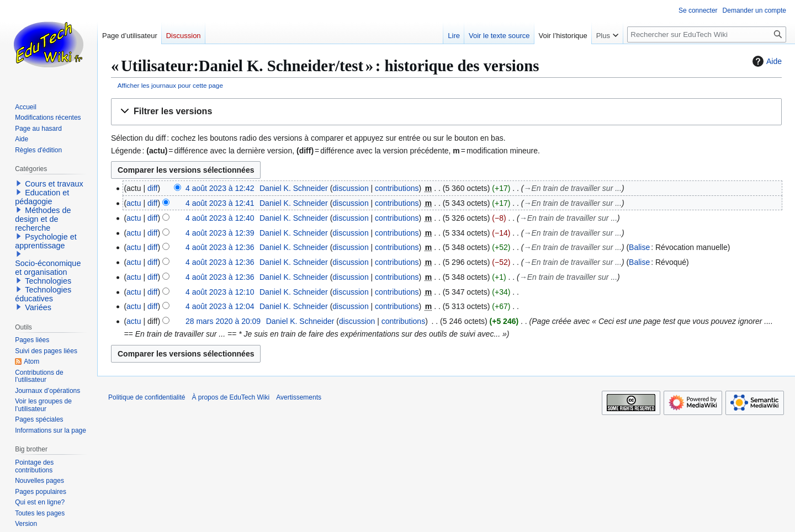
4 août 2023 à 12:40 (220, 218)
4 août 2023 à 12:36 (220, 247)
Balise (639, 247)
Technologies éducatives (43, 294)
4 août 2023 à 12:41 (220, 203)
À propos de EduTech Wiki (230, 397)
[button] (446, 112)
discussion (350, 188)
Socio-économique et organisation (48, 268)
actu (134, 203)
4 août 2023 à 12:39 (220, 233)
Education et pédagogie (42, 197)
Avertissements (299, 397)
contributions (397, 188)
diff (152, 188)
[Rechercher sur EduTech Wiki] (707, 34)
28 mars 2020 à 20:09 (223, 321)
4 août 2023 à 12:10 (220, 292)
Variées (38, 307)
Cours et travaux (54, 184)
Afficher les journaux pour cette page (170, 85)
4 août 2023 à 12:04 (220, 306)
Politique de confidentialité (147, 397)
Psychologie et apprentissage (46, 241)
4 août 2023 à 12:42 (220, 188)
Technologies (48, 281)
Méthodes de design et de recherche (43, 219)
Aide (766, 61)
